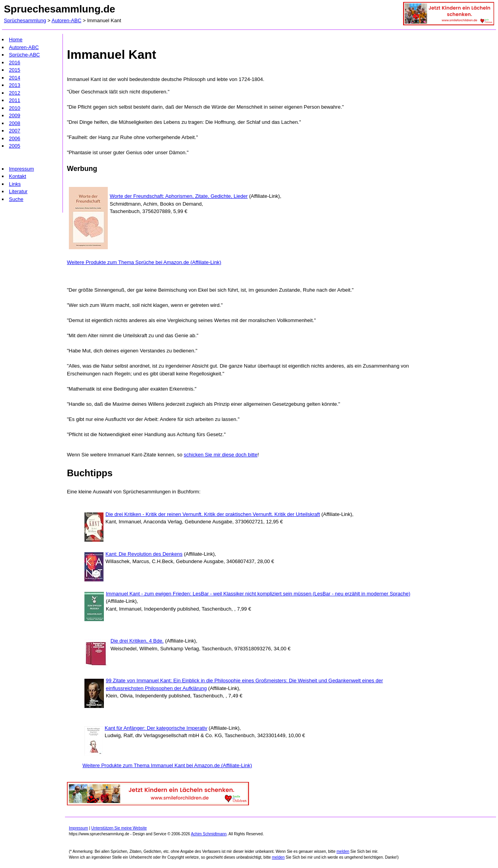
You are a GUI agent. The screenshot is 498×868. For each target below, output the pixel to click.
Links (15, 184)
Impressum (21, 169)
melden (343, 851)
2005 (15, 146)
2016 (15, 63)
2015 (15, 70)
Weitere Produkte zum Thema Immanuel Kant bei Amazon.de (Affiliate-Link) (167, 765)
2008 (15, 123)
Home (16, 40)
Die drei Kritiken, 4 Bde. (137, 641)
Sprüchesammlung (25, 20)
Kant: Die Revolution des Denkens (144, 554)
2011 (15, 100)
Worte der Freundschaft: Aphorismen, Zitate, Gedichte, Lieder (179, 196)
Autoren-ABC (67, 20)
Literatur (18, 191)
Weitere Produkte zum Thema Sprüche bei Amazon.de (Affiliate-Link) (144, 262)
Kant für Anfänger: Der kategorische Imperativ (156, 728)
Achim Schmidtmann (209, 834)
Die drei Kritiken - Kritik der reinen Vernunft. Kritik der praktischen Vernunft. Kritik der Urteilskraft (213, 514)
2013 (15, 85)
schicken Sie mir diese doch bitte (220, 455)
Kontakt (18, 176)
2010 (15, 108)
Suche (16, 199)
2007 (15, 131)
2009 (15, 115)
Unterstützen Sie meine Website (119, 828)
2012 (15, 93)
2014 (15, 78)
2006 (15, 138)
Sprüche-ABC (24, 55)
